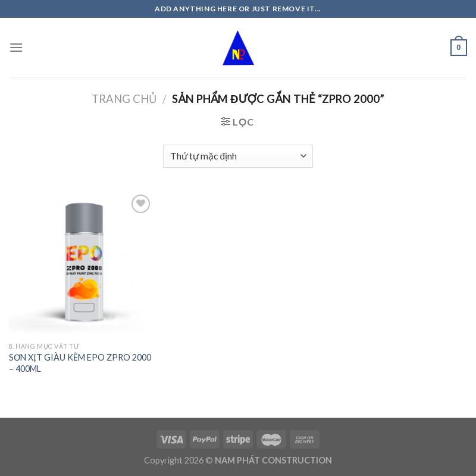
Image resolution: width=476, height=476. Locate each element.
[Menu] (16, 47)
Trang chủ (124, 99)
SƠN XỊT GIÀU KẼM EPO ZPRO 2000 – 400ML (80, 363)
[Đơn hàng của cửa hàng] (238, 156)
